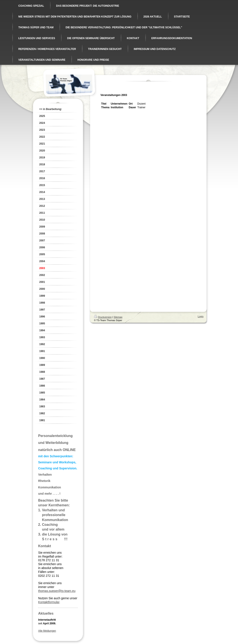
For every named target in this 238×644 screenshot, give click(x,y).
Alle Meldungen (47, 631)
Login (201, 316)
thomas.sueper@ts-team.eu (57, 591)
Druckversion (103, 317)
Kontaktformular (49, 602)
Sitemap (118, 317)
